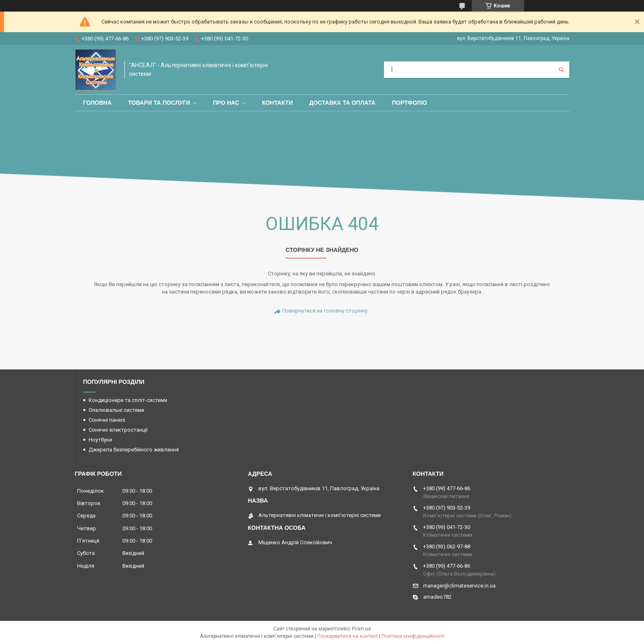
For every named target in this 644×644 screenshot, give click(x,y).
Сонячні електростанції (118, 430)
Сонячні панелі (107, 420)
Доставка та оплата (343, 103)
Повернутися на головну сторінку (325, 311)
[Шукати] (561, 70)
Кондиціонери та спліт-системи (128, 400)
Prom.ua (361, 629)
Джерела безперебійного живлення (134, 450)
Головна (97, 103)
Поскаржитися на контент (348, 636)
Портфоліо (409, 103)
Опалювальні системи (116, 410)
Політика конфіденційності (413, 636)
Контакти (278, 103)
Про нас (226, 103)
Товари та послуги (159, 103)
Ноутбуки (100, 440)
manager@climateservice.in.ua (459, 586)
